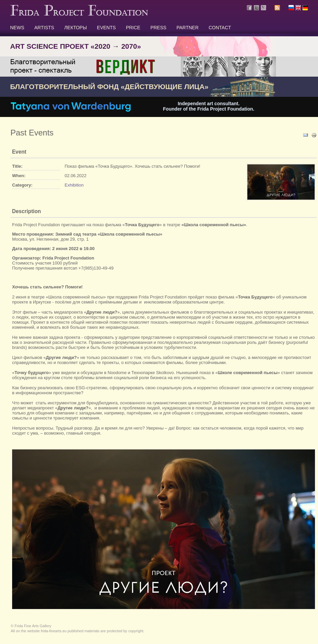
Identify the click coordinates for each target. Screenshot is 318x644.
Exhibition (74, 185)
